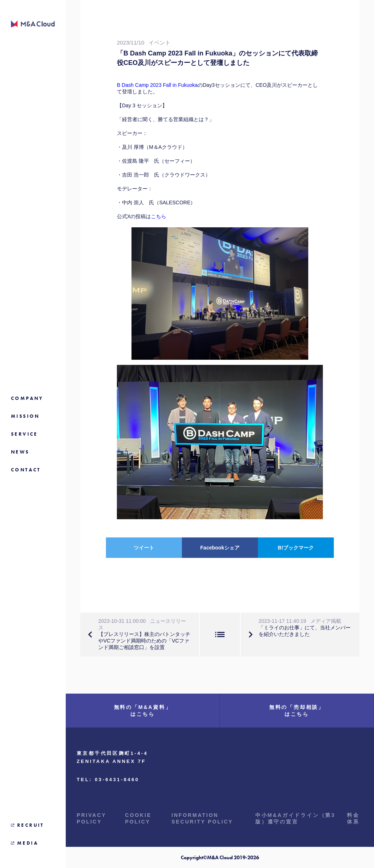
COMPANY (27, 398)
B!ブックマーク (296, 548)
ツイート (144, 548)
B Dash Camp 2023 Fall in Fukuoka (157, 85)
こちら (159, 216)
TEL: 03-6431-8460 (108, 780)
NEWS (20, 452)
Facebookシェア (220, 548)
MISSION (25, 416)
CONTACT (26, 470)
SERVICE (24, 434)
